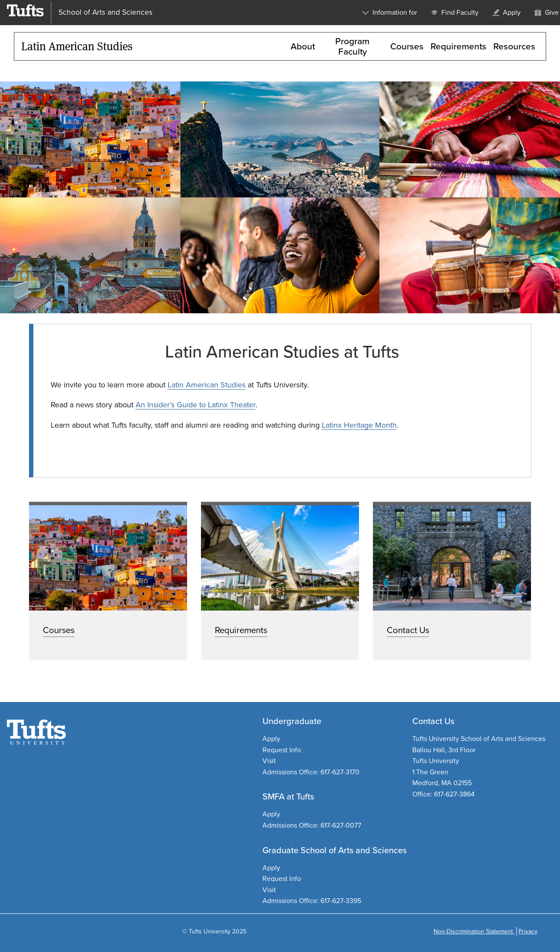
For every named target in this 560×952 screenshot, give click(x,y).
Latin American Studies (207, 385)
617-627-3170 (340, 772)
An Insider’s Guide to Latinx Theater (196, 405)
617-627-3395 (341, 901)
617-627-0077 (341, 825)
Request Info (282, 750)
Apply (271, 739)
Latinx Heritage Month (359, 425)
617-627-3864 (454, 794)
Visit (269, 761)
